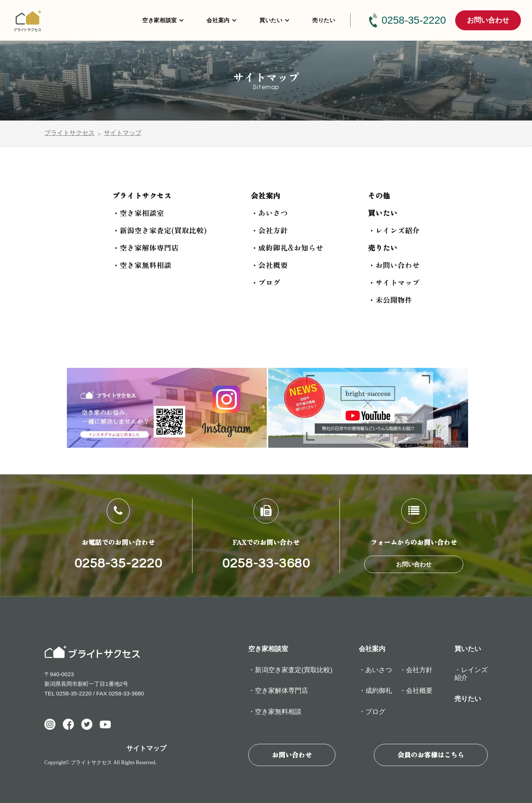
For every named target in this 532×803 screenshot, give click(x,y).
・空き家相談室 (138, 213)
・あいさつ (269, 213)
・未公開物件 (390, 300)
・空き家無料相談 (142, 265)
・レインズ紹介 (394, 230)
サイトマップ (123, 133)
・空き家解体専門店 (146, 248)
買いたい (271, 20)
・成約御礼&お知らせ (287, 248)
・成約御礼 (375, 691)
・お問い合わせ (394, 265)
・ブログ (266, 282)
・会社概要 (269, 265)
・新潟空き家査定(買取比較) (159, 230)
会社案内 (218, 20)
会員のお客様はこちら (431, 755)
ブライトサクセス (69, 133)
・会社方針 (269, 230)
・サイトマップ (394, 282)
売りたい (324, 20)
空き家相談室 (160, 20)
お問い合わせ (488, 20)
